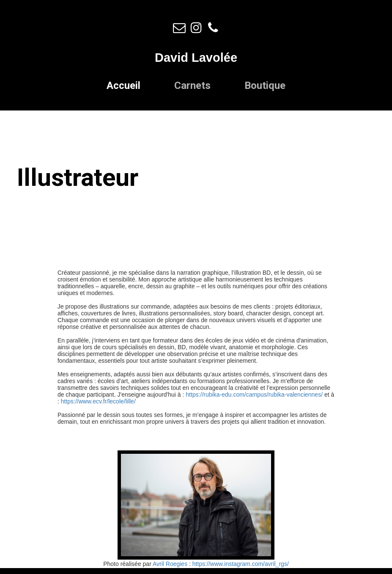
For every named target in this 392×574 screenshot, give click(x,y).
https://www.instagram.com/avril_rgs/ (241, 564)
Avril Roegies (170, 564)
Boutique (265, 86)
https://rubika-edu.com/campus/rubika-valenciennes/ (254, 395)
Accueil (123, 86)
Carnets (192, 86)
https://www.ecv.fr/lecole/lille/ (98, 401)
